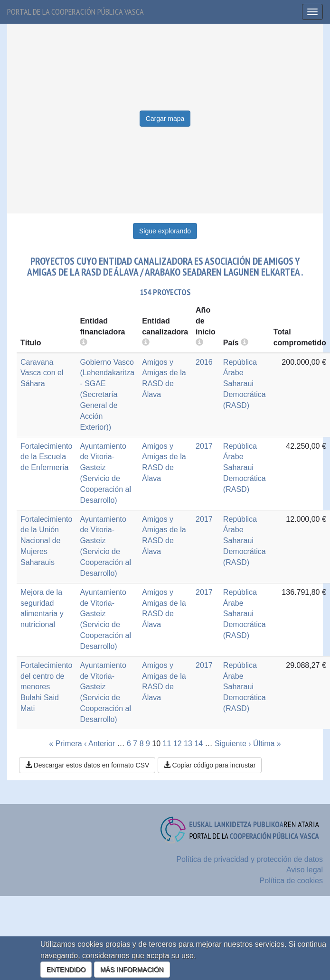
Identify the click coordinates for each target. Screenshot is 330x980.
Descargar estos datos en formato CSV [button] (87, 765)
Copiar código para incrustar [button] (210, 765)
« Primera (65, 744)
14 (198, 744)
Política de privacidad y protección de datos (250, 859)
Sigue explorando (165, 231)
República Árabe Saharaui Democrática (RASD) (245, 384)
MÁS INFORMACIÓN (132, 970)
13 (188, 744)
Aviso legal (305, 870)
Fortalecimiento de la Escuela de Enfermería (46, 457)
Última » (267, 744)
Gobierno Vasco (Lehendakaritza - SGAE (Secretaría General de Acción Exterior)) (107, 395)
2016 (204, 362)
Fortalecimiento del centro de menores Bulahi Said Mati (46, 687)
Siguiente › (233, 744)
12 (178, 744)
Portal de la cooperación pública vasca (75, 12)
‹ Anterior (99, 744)
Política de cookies (291, 881)
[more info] (199, 343)
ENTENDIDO (66, 970)
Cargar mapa (165, 119)
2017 (204, 446)
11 (167, 744)
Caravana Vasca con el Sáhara (42, 373)
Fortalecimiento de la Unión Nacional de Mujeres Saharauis (46, 541)
